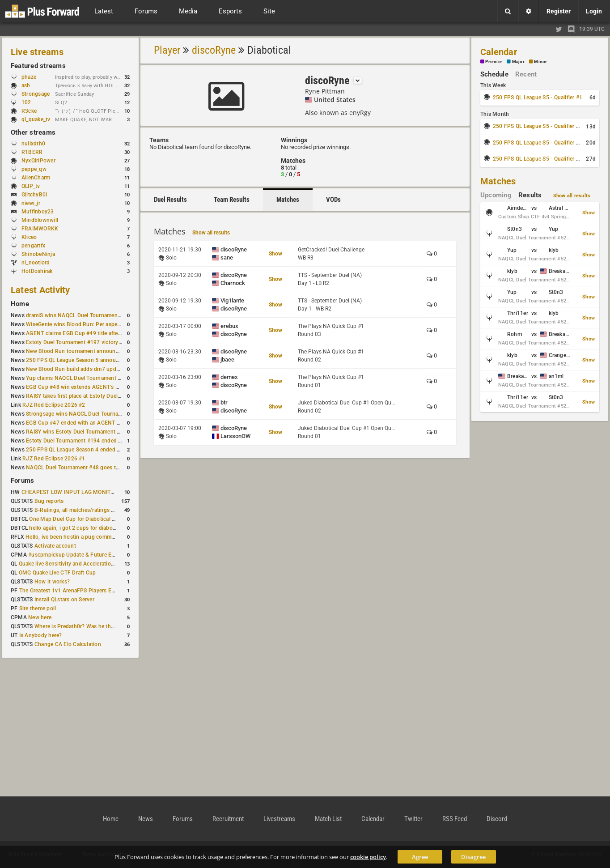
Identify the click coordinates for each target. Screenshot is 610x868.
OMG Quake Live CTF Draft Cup (57, 573)
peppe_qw (34, 169)
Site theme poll (38, 608)
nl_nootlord (36, 263)
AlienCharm (36, 178)
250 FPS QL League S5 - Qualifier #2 (538, 126)
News (146, 819)
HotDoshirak (37, 271)
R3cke (29, 111)
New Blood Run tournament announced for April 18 (90, 351)
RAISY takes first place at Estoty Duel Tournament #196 (95, 396)
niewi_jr (31, 203)
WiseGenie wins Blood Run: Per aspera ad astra (85, 324)
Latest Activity (40, 290)
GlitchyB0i (34, 195)
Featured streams (38, 66)
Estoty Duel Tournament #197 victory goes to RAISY (91, 342)
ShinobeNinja (38, 254)
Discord (497, 819)
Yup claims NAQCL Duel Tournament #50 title (82, 378)
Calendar (499, 52)
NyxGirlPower (38, 161)
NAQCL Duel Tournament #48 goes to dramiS (82, 468)
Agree (420, 857)
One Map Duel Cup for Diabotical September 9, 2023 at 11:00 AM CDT (116, 519)
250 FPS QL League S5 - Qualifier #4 (538, 159)
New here (40, 617)
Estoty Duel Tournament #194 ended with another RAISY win (101, 441)
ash (30, 85)
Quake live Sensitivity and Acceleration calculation (81, 564)
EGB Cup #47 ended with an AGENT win (76, 423)
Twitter (413, 819)
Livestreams (279, 819)
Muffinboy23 (38, 212)
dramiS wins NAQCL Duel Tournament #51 (78, 315)
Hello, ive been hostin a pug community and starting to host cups (107, 537)
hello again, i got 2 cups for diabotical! (77, 528)
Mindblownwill (40, 220)
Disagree (473, 857)
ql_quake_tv (36, 119)
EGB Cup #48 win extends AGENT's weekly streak (87, 387)
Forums (22, 481)
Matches (288, 200)
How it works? (52, 582)
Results (530, 195)
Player (167, 50)
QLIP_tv (31, 186)
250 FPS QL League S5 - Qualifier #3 (538, 143)
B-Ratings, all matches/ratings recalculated (88, 510)
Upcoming (496, 195)
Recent (526, 74)
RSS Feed (455, 819)
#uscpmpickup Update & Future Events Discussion (91, 555)
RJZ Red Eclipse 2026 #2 (54, 405)
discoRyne (214, 50)
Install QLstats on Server (64, 600)
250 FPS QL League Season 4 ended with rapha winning (95, 450)
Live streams (37, 52)
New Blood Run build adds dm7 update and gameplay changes (104, 369)
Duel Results (170, 200)
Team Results (232, 200)
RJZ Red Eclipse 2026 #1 (54, 459)
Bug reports (49, 501)
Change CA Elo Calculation (68, 644)
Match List (328, 819)
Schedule (494, 74)
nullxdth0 (33, 144)
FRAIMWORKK (40, 229)
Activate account (55, 546)
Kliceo (29, 237)
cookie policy (368, 857)
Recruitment (228, 819)
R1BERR (32, 152)
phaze (29, 77)
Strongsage (36, 94)
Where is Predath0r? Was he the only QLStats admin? (100, 626)
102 (31, 102)
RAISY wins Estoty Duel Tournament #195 (78, 432)
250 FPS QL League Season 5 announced (77, 360)
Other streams (33, 132)
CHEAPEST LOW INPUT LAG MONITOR (70, 492)
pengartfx (33, 246)
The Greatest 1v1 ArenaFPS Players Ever (69, 591)
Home (20, 304)
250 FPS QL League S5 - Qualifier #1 (538, 98)
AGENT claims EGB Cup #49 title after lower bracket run (95, 333)
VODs (333, 200)
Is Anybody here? (41, 635)
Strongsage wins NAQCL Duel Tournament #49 (84, 414)
